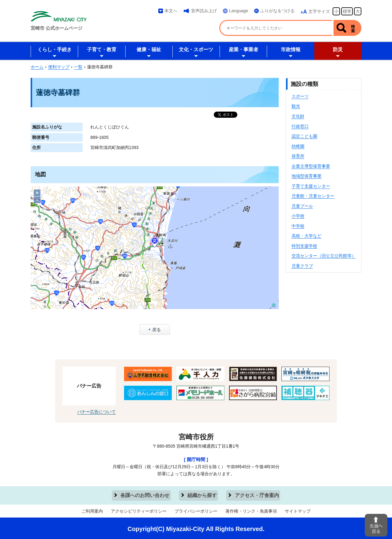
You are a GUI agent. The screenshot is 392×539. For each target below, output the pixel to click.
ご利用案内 (92, 509)
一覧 (78, 67)
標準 (347, 11)
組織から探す (202, 494)
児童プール (302, 206)
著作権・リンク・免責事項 (251, 509)
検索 (353, 29)
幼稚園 (298, 146)
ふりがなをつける (277, 11)
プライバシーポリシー (196, 509)
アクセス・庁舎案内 (256, 494)
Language (239, 11)
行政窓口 (300, 126)
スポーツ (300, 96)
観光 (296, 106)
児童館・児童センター (313, 196)
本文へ (171, 11)
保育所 (298, 156)
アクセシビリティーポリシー (139, 509)
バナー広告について (96, 412)
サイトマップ (298, 509)
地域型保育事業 (307, 176)
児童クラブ (302, 266)
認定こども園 (304, 136)
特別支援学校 (304, 246)
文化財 (298, 116)
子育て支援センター (311, 186)
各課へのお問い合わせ (145, 494)
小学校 (298, 216)
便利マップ (59, 67)
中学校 (298, 226)
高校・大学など (307, 236)
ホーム (37, 67)
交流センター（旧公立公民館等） (324, 256)
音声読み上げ (204, 11)
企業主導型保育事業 (311, 166)
